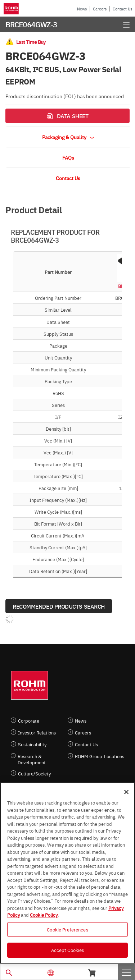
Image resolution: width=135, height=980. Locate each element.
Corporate (29, 721)
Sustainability (32, 744)
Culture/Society (34, 773)
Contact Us (122, 9)
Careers (100, 9)
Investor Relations (37, 732)
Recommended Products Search (59, 606)
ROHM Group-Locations (100, 756)
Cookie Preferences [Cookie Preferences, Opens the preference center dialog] (67, 929)
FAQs (68, 157)
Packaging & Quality (68, 137)
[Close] (126, 792)
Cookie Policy (44, 915)
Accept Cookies (68, 950)
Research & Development (32, 759)
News (82, 9)
